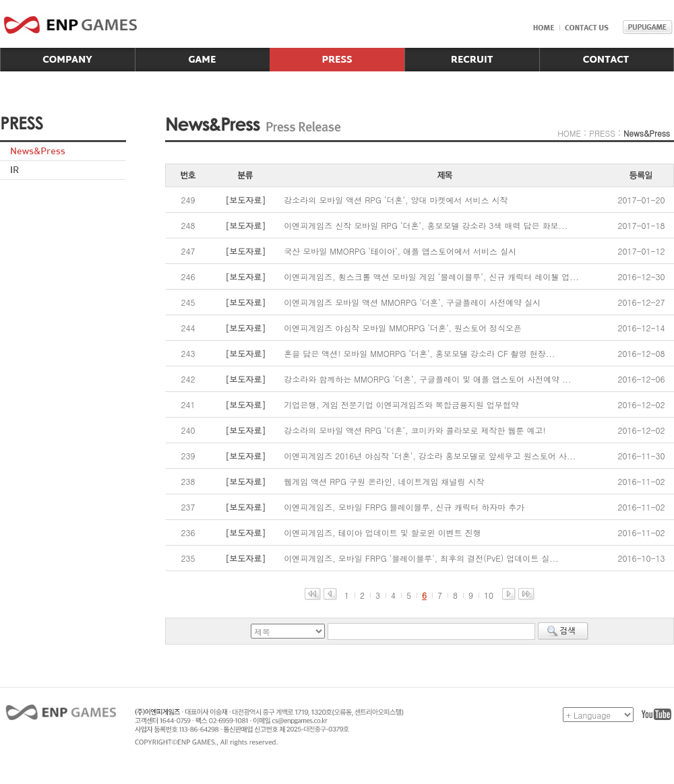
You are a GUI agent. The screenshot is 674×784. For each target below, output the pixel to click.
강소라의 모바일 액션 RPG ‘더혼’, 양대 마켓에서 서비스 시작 (396, 200)
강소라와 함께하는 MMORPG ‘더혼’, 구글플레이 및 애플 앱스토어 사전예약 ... (427, 379)
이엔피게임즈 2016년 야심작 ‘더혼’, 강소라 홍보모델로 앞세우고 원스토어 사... (430, 456)
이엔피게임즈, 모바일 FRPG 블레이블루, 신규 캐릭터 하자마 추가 (404, 507)
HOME (569, 133)
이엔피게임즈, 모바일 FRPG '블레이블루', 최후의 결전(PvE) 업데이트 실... (421, 558)
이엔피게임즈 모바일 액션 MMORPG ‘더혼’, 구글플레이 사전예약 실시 (412, 302)
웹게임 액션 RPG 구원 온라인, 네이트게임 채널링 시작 (384, 481)
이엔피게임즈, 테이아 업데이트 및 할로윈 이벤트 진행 (382, 532)
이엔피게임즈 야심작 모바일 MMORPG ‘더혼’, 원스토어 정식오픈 (403, 328)
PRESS (602, 133)
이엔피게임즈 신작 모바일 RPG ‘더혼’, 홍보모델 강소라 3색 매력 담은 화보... (426, 225)
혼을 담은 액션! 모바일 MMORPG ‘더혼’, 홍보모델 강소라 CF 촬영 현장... (419, 353)
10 (489, 595)
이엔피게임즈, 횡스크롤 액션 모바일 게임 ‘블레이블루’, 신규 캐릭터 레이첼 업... (431, 276)
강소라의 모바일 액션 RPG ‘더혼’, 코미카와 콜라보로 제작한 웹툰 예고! (415, 430)
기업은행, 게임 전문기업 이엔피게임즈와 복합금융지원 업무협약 (401, 404)
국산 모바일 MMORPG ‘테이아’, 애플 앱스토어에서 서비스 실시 (400, 251)
